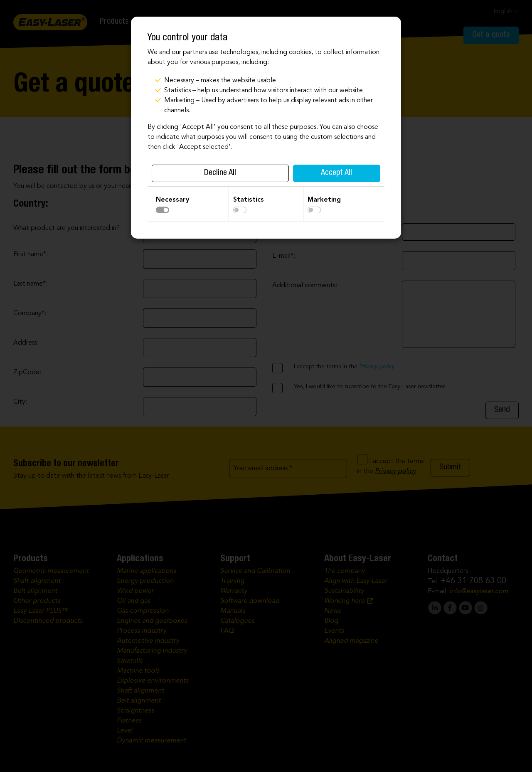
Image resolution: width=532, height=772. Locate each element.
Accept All (336, 173)
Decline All (220, 173)
